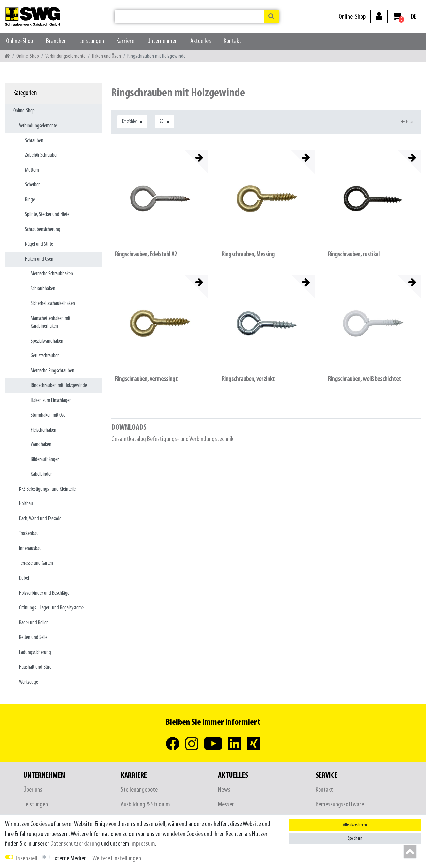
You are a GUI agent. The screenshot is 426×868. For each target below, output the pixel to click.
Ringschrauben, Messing (248, 255)
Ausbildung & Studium (145, 805)
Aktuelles (201, 41)
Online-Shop (352, 17)
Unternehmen (163, 41)
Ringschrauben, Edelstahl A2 (146, 255)
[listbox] (160, 199)
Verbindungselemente (65, 56)
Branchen (56, 41)
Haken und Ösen (106, 56)
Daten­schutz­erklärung (75, 844)
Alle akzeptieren (355, 825)
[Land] (414, 17)
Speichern (355, 839)
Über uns (33, 790)
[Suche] (271, 16)
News (224, 790)
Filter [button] (408, 122)
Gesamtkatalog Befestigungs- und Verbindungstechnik (172, 439)
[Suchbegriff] (189, 16)
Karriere (125, 41)
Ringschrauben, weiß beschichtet (365, 379)
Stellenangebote (139, 790)
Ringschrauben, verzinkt (248, 379)
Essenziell (26, 859)
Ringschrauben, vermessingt (146, 379)
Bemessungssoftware (340, 805)
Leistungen (92, 41)
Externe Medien (69, 859)
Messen (226, 805)
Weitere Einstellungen (117, 859)
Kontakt (232, 41)
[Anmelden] (379, 16)
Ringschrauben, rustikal (354, 255)
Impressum (143, 844)
